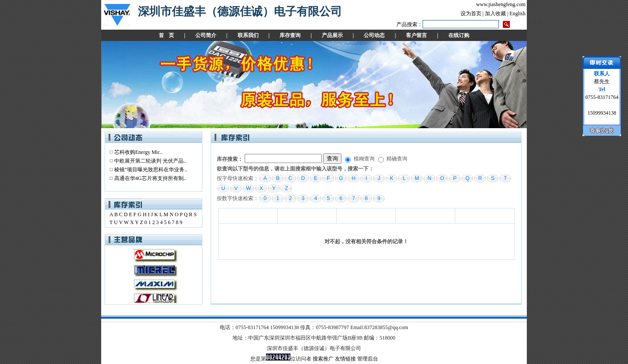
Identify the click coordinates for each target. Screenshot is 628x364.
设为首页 (471, 14)
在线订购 (459, 35)
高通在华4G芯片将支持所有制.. (150, 178)
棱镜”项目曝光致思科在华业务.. (151, 170)
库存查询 (290, 35)
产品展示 (332, 35)
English (517, 14)
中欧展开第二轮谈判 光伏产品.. (150, 161)
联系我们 (248, 35)
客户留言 (416, 35)
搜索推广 (323, 359)
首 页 (166, 35)
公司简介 (206, 35)
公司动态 (374, 35)
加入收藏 (495, 14)
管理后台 (368, 359)
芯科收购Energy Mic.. (138, 152)
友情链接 (345, 359)
